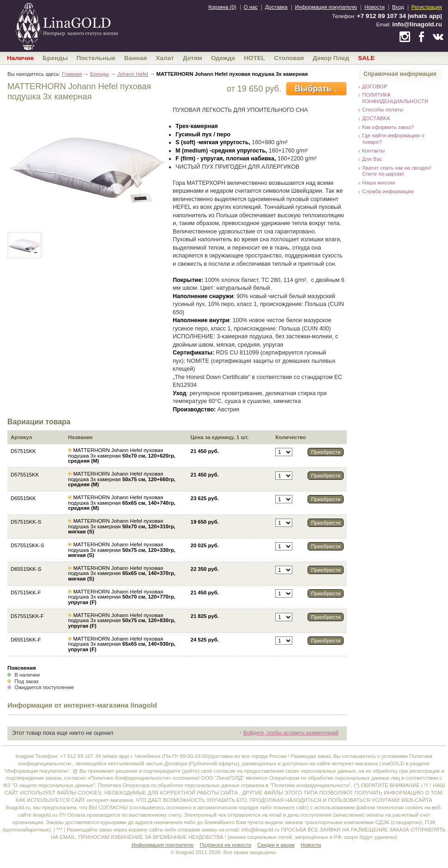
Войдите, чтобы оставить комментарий (291, 733)
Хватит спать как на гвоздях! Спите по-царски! (397, 171)
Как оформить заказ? (388, 127)
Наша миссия (378, 183)
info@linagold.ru (417, 24)
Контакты (373, 151)
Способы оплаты (383, 110)
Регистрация (427, 7)
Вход (398, 7)
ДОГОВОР (375, 86)
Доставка (276, 7)
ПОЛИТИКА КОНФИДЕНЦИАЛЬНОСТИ (395, 98)
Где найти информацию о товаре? (393, 139)
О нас (251, 7)
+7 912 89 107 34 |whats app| (400, 16)
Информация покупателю (326, 7)
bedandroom (67, 25)
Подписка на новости (226, 845)
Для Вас (372, 159)
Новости (375, 7)
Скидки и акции (276, 845)
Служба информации (388, 191)
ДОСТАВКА (376, 118)
